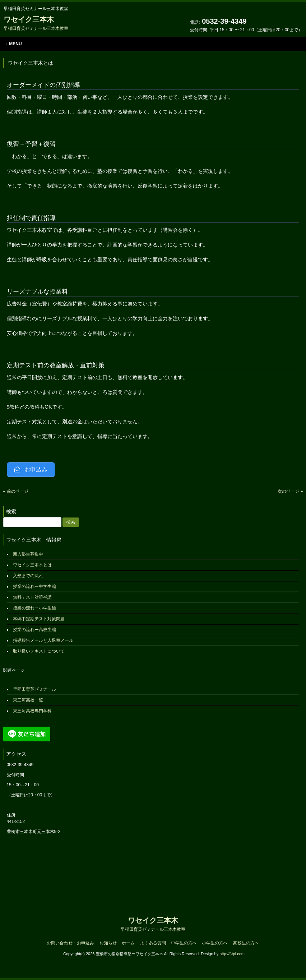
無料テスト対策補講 (32, 597)
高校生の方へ (246, 943)
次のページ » (290, 491)
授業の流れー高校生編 (34, 630)
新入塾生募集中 (28, 554)
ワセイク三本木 (36, 23)
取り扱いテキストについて (39, 651)
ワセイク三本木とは (32, 565)
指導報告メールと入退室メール (43, 640)
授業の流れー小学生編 (34, 608)
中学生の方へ (184, 943)
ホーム (128, 943)
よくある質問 (153, 943)
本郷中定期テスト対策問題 (39, 619)
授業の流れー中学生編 (34, 586)
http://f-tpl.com (232, 954)
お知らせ (108, 943)
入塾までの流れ (28, 576)
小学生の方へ (215, 943)
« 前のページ (16, 491)
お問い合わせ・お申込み (70, 943)
